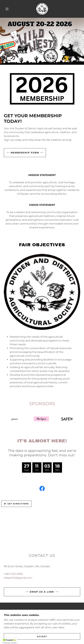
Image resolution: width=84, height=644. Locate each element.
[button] (8, 9)
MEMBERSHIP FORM (25, 153)
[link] (42, 9)
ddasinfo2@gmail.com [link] (18, 578)
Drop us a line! (42, 592)
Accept (42, 636)
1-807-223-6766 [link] (13, 574)
